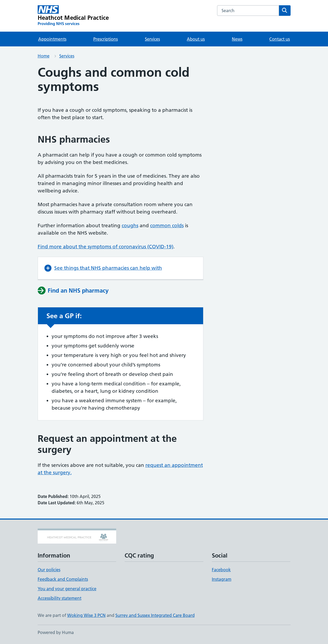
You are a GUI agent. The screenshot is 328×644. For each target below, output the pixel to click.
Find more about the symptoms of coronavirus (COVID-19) (106, 247)
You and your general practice (67, 589)
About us (196, 39)
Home (44, 56)
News (237, 39)
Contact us (280, 39)
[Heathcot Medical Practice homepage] (73, 16)
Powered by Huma (56, 632)
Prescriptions (106, 39)
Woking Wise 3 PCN (86, 615)
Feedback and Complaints (63, 579)
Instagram (222, 579)
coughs (130, 226)
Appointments (52, 39)
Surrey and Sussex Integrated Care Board (155, 615)
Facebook (221, 570)
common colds (167, 226)
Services (152, 39)
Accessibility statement (60, 598)
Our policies (49, 570)
